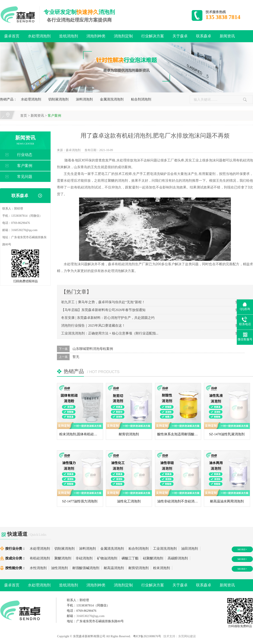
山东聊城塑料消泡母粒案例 (93, 349)
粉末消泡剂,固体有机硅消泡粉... (83, 434)
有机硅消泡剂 (40, 558)
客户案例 (54, 116)
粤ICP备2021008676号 (147, 636)
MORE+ (242, 549)
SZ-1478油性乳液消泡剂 (227, 434)
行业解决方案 (153, 36)
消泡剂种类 (96, 36)
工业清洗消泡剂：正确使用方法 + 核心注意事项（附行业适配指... (110, 333)
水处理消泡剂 (39, 36)
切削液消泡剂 (58, 99)
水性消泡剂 (38, 568)
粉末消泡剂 (161, 568)
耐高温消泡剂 (114, 568)
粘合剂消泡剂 (141, 99)
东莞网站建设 (187, 636)
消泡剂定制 (123, 36)
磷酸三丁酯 (130, 558)
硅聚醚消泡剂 (153, 558)
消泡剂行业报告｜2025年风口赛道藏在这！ (93, 325)
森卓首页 (12, 36)
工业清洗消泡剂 (165, 549)
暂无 (76, 357)
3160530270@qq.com (24, 230)
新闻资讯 (227, 36)
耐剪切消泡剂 (129, 434)
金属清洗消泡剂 (112, 99)
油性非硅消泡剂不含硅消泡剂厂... (182, 501)
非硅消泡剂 (84, 558)
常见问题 (25, 177)
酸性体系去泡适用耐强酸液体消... (182, 434)
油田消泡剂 (190, 549)
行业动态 (25, 155)
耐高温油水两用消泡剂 (227, 501)
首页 (24, 116)
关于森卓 (180, 36)
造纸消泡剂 (69, 36)
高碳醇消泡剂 (178, 558)
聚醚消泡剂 (63, 558)
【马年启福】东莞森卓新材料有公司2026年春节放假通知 (103, 310)
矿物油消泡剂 (107, 558)
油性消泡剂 (59, 568)
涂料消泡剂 (84, 99)
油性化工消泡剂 (129, 501)
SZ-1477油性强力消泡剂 (80, 501)
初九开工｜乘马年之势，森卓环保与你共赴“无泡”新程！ (103, 302)
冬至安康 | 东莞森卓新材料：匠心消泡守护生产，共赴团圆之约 (108, 318)
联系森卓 (204, 36)
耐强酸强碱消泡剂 (86, 568)
